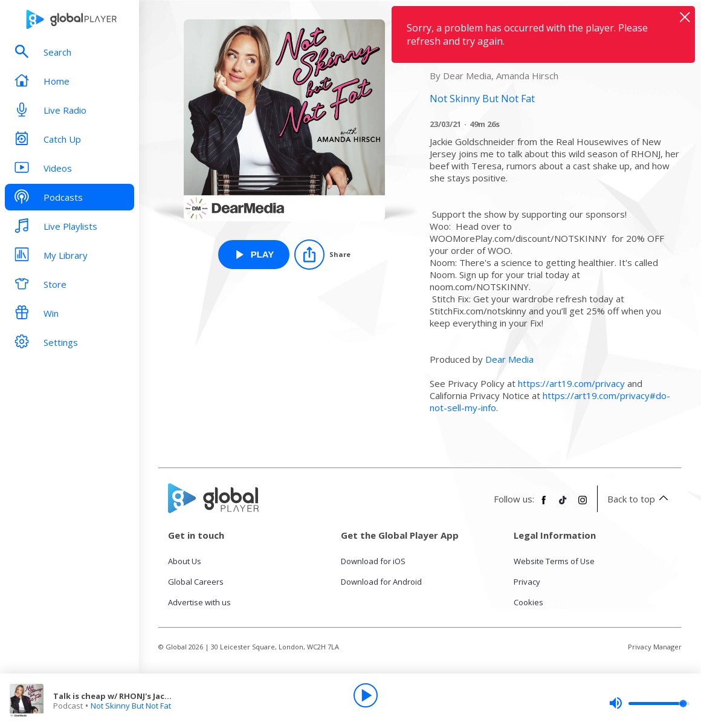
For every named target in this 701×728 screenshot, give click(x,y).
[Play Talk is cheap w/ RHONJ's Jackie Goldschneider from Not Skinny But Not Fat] (254, 255)
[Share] (322, 255)
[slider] (649, 703)
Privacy (527, 582)
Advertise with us (199, 602)
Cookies (528, 602)
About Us (185, 561)
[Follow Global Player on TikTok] (563, 505)
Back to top (640, 499)
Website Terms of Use (554, 561)
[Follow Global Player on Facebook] (544, 505)
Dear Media (509, 359)
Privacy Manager (655, 647)
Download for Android (381, 582)
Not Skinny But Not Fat (131, 706)
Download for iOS (373, 561)
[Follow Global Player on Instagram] (583, 505)
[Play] (366, 695)
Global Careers (196, 582)
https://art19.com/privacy (571, 383)
